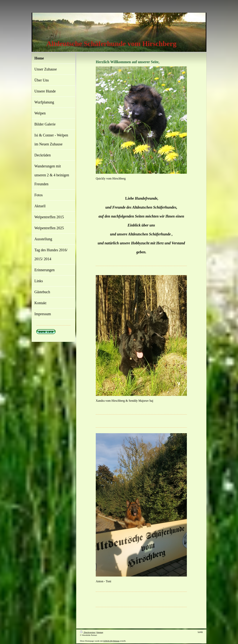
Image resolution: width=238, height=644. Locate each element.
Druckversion (88, 632)
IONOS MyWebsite (111, 641)
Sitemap (100, 632)
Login (200, 632)
